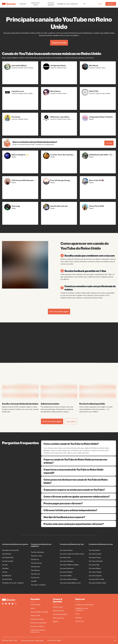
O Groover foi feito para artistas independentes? (79, 510)
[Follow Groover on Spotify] (13, 604)
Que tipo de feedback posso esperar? (79, 517)
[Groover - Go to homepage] (16, 600)
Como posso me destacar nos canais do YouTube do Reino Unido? (79, 481)
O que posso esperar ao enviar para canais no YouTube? (79, 490)
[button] (23, 4)
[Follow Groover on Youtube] (9, 604)
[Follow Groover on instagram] (3, 604)
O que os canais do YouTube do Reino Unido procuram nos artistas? (79, 461)
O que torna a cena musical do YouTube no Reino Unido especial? (79, 471)
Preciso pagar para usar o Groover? (79, 503)
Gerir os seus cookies (54, 640)
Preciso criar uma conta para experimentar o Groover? (79, 524)
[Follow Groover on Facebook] (6, 604)
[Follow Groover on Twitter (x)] (16, 604)
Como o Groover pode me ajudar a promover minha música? (79, 496)
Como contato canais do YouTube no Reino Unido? (79, 444)
